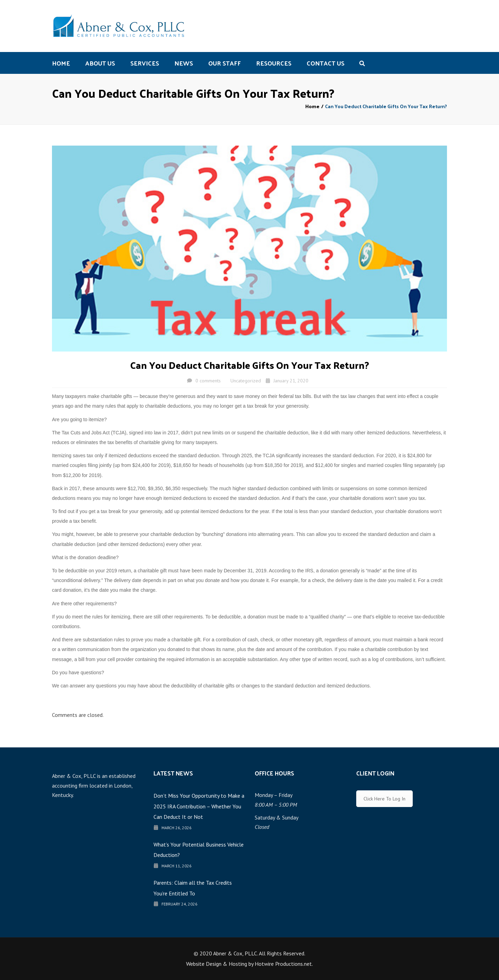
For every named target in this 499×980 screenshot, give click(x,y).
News (184, 63)
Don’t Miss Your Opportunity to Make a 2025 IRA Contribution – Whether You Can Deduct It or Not (199, 806)
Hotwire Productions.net (283, 964)
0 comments (208, 381)
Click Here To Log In (384, 799)
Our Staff (225, 63)
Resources (274, 63)
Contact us (326, 63)
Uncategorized (246, 381)
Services (145, 63)
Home (61, 63)
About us (100, 63)
